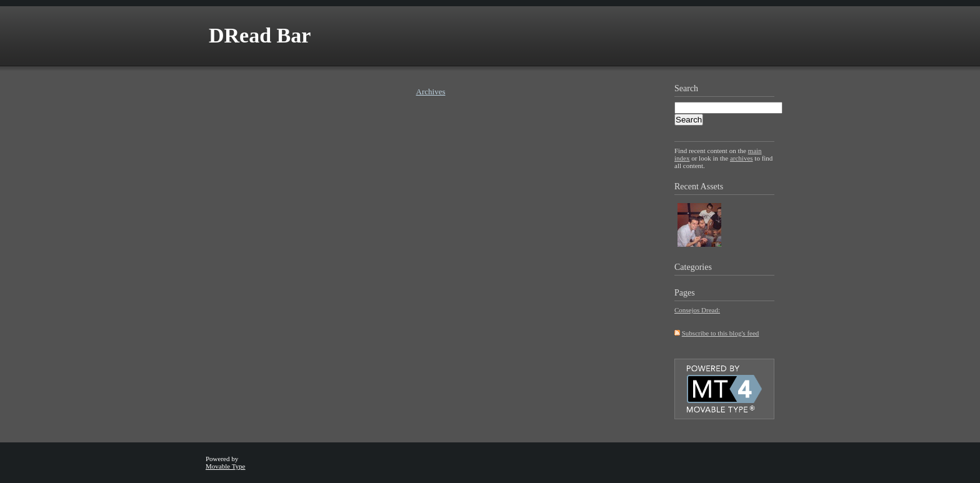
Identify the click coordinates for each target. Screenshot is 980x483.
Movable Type (226, 466)
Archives (431, 92)
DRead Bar (260, 35)
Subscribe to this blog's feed (721, 333)
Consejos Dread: (697, 310)
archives (742, 158)
